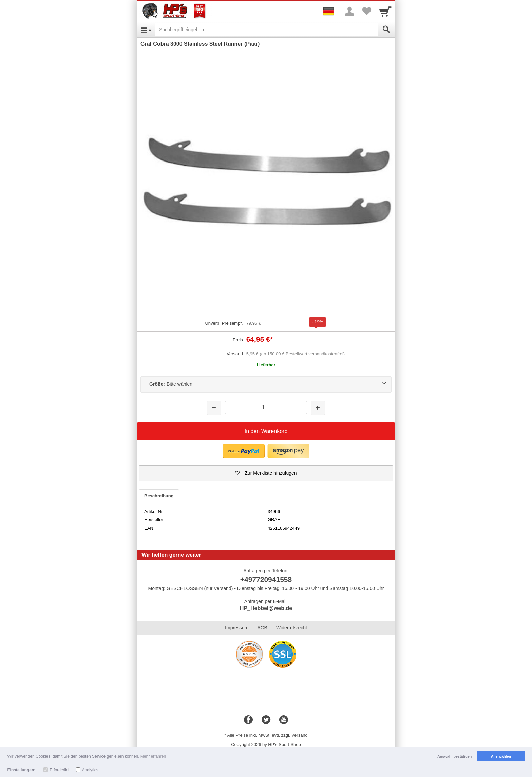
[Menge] (266, 407)
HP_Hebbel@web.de (266, 608)
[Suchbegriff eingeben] (267, 30)
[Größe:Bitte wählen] (266, 384)
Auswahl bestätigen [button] (454, 756)
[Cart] (385, 11)
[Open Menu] (146, 30)
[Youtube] (284, 720)
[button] (266, 473)
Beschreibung (159, 496)
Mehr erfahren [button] (153, 756)
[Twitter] (266, 720)
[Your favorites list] (366, 11)
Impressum (237, 628)
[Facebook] (248, 720)
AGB (262, 628)
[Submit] (386, 30)
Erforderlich (60, 770)
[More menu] (349, 11)
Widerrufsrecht (292, 628)
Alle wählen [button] (501, 756)
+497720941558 (266, 579)
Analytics (90, 770)
